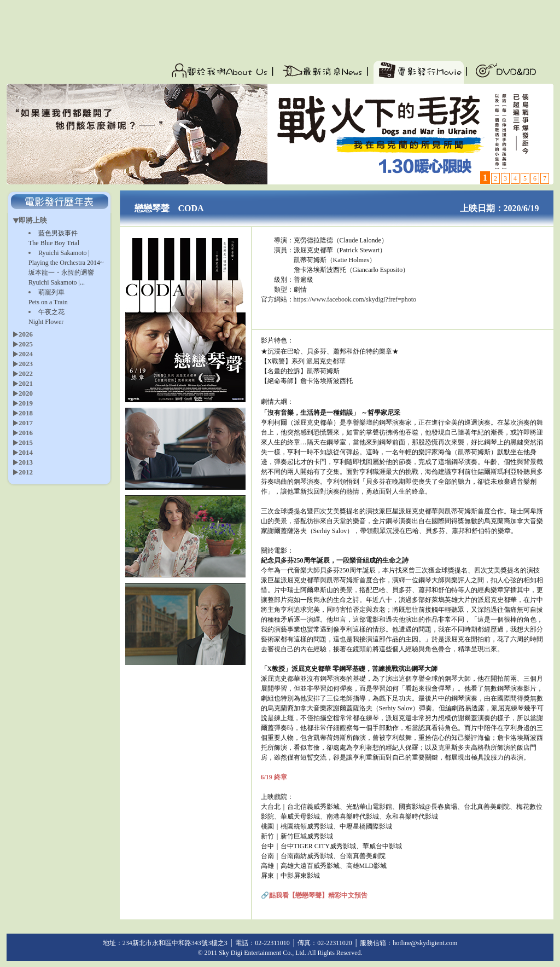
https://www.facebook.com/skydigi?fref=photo (355, 299)
